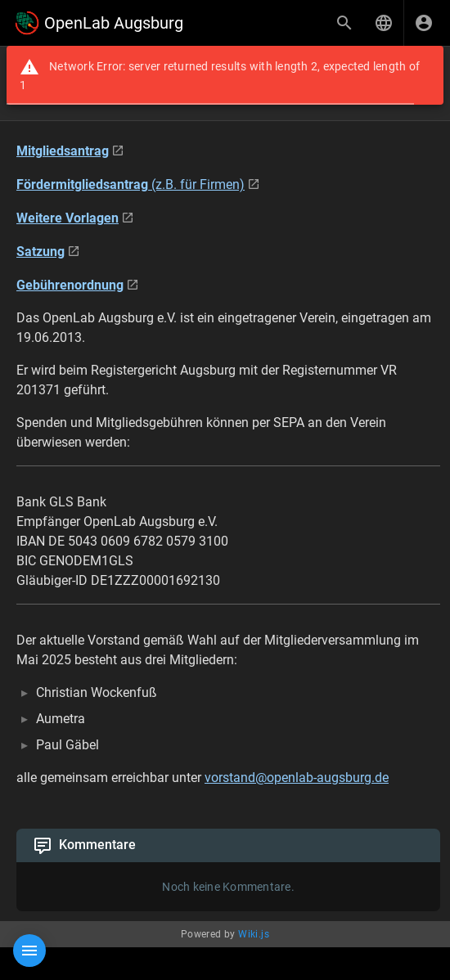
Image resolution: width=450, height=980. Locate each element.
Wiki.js (254, 934)
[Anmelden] (424, 23)
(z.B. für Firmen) (130, 184)
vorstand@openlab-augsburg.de (297, 778)
